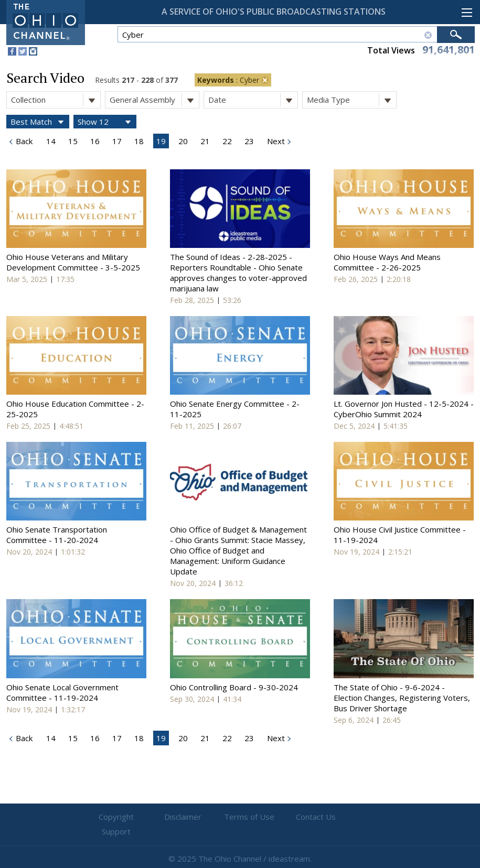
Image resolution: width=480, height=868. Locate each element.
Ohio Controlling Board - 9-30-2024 (234, 687)
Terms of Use (240, 817)
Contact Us (303, 817)
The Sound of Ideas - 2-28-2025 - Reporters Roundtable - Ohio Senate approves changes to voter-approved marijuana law (238, 273)
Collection (56, 100)
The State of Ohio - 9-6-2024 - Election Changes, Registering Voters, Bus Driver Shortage (402, 698)
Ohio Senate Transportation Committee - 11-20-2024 (57, 535)
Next (275, 141)
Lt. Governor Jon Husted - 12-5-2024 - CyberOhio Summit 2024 (404, 409)
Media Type (351, 100)
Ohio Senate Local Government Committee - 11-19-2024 (62, 692)
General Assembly (154, 100)
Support (366, 817)
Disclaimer (177, 817)
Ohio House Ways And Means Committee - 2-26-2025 (387, 262)
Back (23, 141)
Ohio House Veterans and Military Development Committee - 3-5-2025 (73, 262)
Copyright (114, 817)
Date (253, 100)
